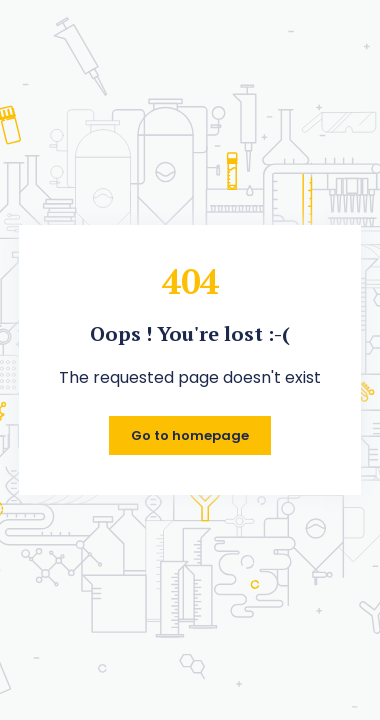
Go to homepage (190, 435)
